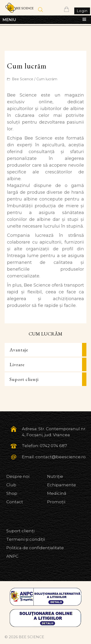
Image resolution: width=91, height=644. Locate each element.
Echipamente (62, 485)
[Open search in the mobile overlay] (41, 10)
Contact (15, 502)
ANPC (12, 556)
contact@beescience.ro (61, 457)
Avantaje (19, 350)
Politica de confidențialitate (35, 548)
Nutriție (55, 476)
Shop (12, 493)
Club (11, 485)
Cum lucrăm (47, 79)
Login (82, 11)
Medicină (57, 493)
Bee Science (23, 79)
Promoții (56, 502)
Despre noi (18, 476)
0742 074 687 (53, 446)
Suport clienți (24, 379)
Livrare (17, 364)
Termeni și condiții (26, 539)
